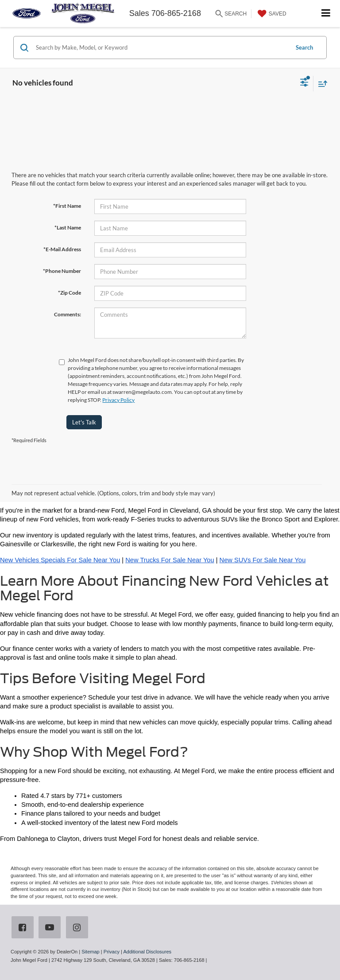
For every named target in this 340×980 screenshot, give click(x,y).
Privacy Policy (118, 400)
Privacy (112, 952)
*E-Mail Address (62, 249)
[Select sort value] (321, 84)
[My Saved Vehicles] (271, 14)
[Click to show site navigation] (326, 14)
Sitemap (91, 952)
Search (304, 47)
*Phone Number (62, 271)
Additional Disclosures (147, 952)
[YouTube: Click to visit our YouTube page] (51, 928)
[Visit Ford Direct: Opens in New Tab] (211, 960)
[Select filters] (304, 83)
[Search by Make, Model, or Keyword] (161, 47)
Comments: (68, 314)
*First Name (67, 206)
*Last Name (68, 227)
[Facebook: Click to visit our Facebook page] (24, 928)
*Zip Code (70, 293)
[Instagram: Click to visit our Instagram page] (79, 928)
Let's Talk (84, 422)
